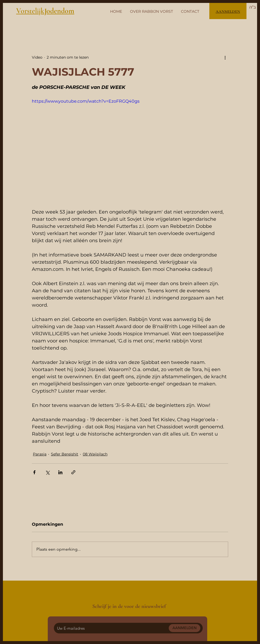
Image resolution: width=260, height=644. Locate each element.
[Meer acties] (225, 57)
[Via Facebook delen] (34, 472)
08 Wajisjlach (95, 454)
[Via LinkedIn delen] (60, 472)
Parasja (40, 454)
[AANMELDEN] (185, 628)
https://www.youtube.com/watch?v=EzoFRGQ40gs (86, 101)
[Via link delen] (73, 472)
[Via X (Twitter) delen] (47, 472)
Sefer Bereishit (65, 454)
